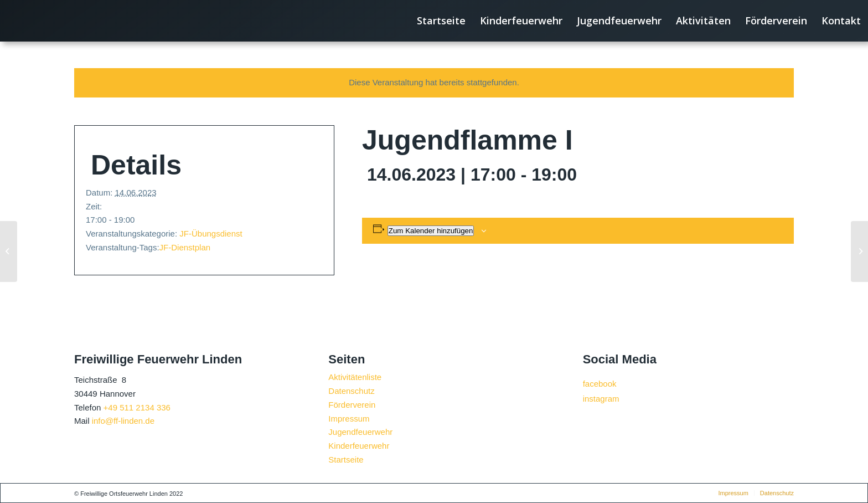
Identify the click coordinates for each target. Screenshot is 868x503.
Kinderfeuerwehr (359, 446)
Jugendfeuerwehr (360, 432)
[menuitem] (441, 21)
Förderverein (352, 405)
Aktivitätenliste (355, 377)
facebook (600, 384)
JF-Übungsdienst (211, 233)
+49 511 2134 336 (137, 407)
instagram (601, 399)
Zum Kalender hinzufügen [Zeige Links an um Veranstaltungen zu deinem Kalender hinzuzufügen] (431, 231)
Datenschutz (351, 391)
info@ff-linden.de (123, 421)
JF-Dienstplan (185, 247)
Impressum (349, 419)
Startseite (346, 460)
